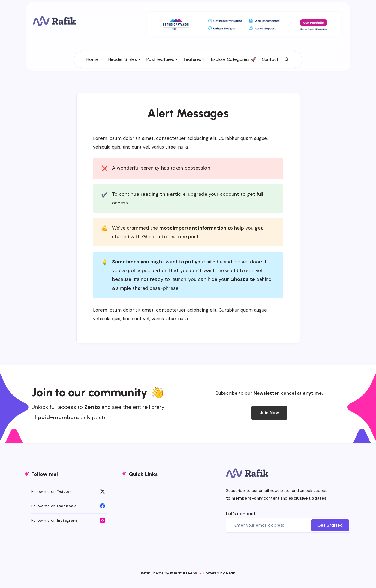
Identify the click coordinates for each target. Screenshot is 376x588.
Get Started (330, 531)
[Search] (287, 68)
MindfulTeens (184, 579)
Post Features (160, 68)
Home (92, 68)
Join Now (269, 419)
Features (193, 68)
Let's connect (241, 520)
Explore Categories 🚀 (234, 68)
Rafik (145, 579)
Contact (270, 68)
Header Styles (123, 68)
